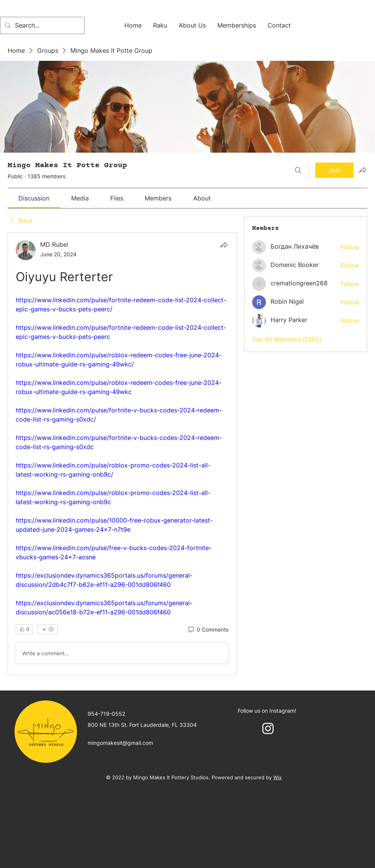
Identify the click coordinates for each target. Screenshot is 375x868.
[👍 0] (24, 629)
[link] (34, 198)
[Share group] (363, 170)
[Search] (298, 170)
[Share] (224, 245)
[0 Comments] (208, 630)
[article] (122, 454)
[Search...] (42, 25)
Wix (277, 777)
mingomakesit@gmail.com (120, 743)
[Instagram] (268, 728)
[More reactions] (48, 629)
